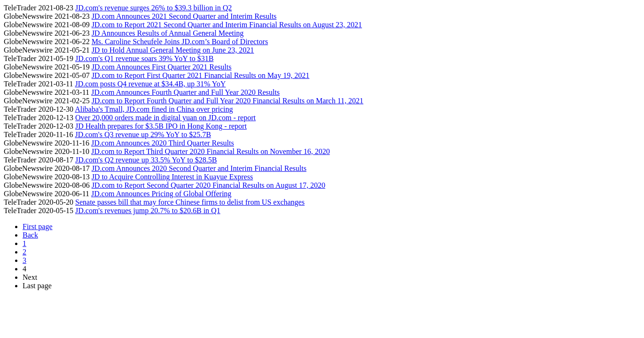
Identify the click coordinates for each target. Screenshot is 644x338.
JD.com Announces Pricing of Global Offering (161, 194)
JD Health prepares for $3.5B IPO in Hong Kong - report (161, 126)
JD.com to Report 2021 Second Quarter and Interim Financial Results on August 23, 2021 (227, 25)
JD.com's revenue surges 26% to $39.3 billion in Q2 (153, 8)
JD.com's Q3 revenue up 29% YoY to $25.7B (143, 134)
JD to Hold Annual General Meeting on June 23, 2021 (173, 50)
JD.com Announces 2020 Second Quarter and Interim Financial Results (199, 168)
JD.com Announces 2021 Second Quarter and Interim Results (184, 16)
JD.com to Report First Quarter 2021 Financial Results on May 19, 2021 (201, 75)
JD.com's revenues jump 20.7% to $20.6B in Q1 (148, 211)
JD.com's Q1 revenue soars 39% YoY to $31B (144, 58)
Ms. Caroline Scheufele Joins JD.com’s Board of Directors (180, 42)
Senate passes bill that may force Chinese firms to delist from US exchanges (190, 202)
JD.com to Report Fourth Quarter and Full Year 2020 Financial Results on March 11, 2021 (228, 101)
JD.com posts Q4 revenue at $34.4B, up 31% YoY (150, 84)
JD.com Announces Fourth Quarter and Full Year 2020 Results (185, 92)
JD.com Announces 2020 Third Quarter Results (163, 143)
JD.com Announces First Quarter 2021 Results (162, 67)
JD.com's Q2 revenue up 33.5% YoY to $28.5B (146, 160)
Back (30, 235)
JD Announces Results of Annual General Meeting (168, 33)
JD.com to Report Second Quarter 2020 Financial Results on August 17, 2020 (208, 185)
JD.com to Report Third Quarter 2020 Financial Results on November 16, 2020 (211, 151)
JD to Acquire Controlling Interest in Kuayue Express (173, 177)
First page (38, 227)
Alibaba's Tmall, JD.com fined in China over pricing (154, 109)
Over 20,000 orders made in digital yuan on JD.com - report (165, 118)
